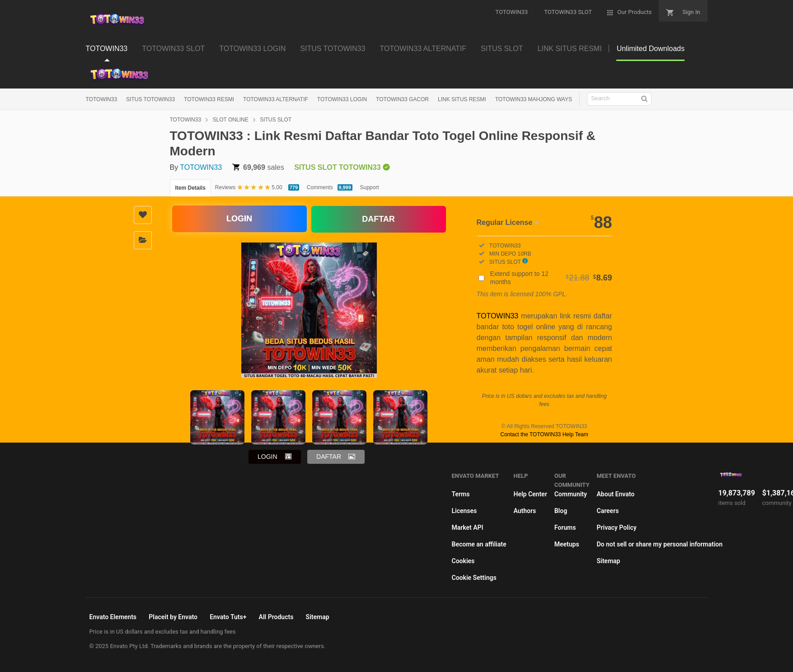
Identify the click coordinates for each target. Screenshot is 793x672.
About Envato (615, 494)
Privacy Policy (616, 527)
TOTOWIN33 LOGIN (342, 99)
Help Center (530, 494)
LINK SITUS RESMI (462, 99)
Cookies (463, 561)
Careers (608, 511)
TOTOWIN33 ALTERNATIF (276, 99)
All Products (276, 617)
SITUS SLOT (276, 120)
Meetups (567, 544)
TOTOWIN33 (102, 99)
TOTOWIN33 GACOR (402, 99)
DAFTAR (378, 219)
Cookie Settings (474, 578)
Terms (461, 494)
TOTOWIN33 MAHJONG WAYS (534, 99)
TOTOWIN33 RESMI (209, 99)
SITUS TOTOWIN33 (150, 99)
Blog (561, 511)
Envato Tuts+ (228, 617)
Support (370, 187)
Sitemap (608, 561)
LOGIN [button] (267, 457)
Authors (525, 511)
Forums (565, 527)
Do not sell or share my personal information (659, 544)
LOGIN (239, 219)
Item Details (190, 188)
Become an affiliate (479, 544)
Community (571, 494)
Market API (468, 527)
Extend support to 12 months (551, 278)
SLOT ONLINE (231, 120)
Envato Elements (113, 617)
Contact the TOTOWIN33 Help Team (544, 434)
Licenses (465, 511)
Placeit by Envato (173, 617)
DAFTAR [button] (329, 457)
